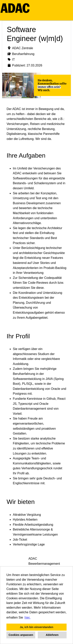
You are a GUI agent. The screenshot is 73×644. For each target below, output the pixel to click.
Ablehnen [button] (52, 635)
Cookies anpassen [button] (21, 635)
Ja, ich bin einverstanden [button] (37, 627)
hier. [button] (27, 617)
